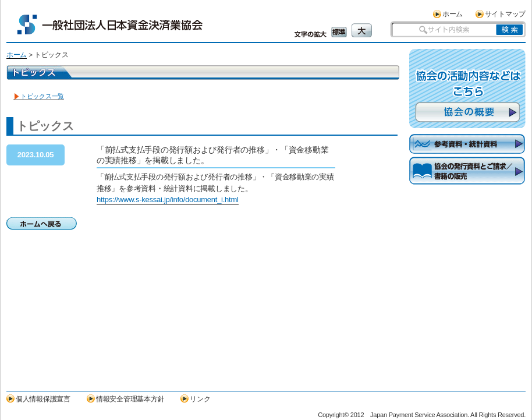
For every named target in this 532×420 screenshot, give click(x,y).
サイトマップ (505, 14)
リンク (200, 399)
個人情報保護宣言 (43, 399)
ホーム (453, 14)
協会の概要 (467, 112)
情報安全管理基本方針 (130, 399)
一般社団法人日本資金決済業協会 (110, 24)
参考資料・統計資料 (467, 144)
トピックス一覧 (42, 96)
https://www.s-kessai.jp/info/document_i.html (168, 200)
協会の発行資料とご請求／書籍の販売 (467, 180)
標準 (339, 32)
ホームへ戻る (42, 224)
